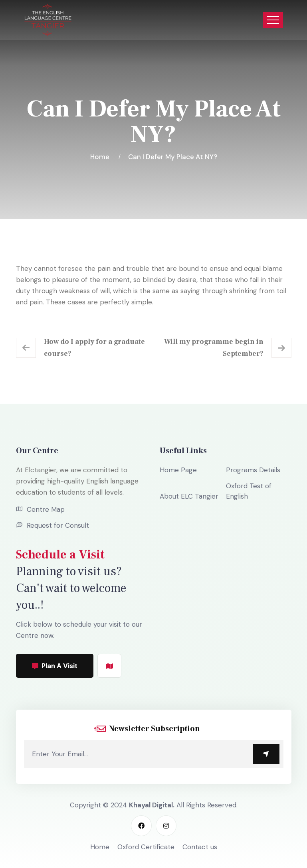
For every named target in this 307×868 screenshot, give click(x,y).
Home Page (178, 470)
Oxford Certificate (146, 847)
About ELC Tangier (189, 496)
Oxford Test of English (249, 491)
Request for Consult (58, 525)
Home (101, 157)
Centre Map (46, 509)
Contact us (200, 847)
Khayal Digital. (152, 805)
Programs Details (253, 470)
